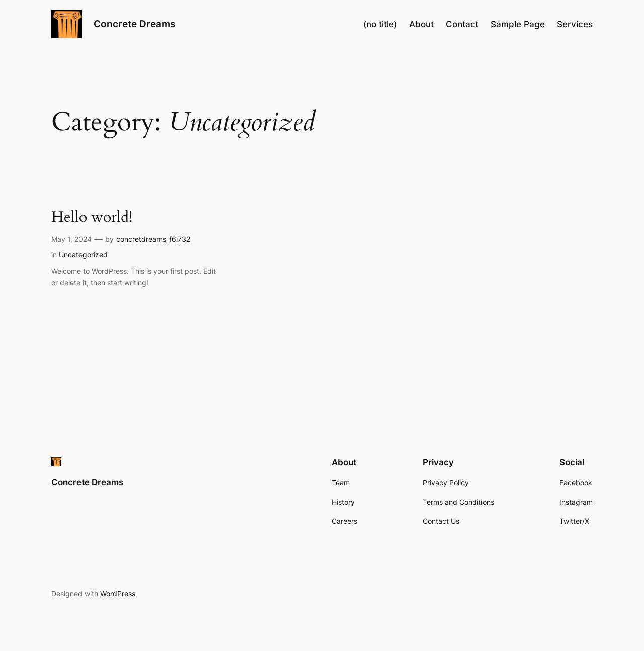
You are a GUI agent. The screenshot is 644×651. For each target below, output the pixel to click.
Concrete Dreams (134, 24)
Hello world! (92, 218)
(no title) (380, 24)
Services (575, 24)
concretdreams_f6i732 (153, 239)
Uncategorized (83, 254)
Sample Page (518, 24)
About (421, 24)
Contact (462, 24)
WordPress (118, 593)
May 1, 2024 (71, 239)
